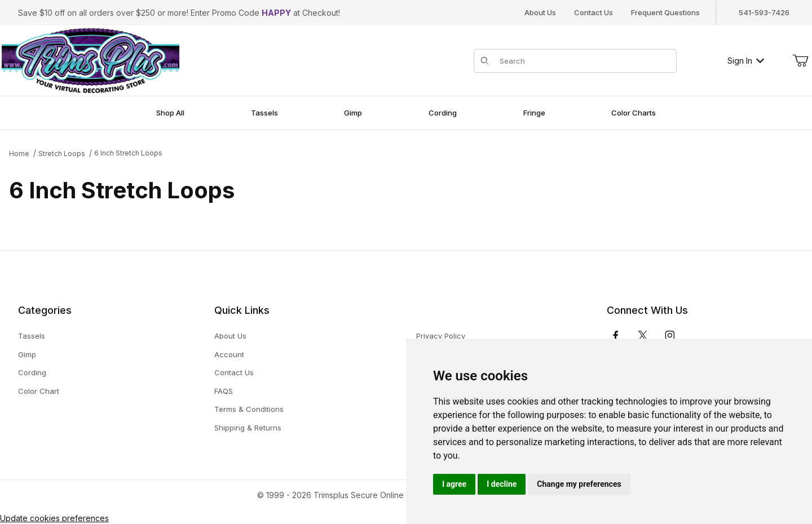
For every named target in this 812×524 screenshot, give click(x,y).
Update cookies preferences (54, 518)
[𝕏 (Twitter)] (643, 335)
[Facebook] (616, 335)
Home (19, 154)
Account (229, 354)
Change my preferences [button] (579, 484)
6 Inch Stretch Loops (128, 153)
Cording (32, 372)
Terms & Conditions (249, 409)
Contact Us (593, 12)
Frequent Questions (665, 12)
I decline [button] (502, 484)
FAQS (224, 391)
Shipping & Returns (248, 428)
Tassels (32, 336)
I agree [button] (454, 484)
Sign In (746, 61)
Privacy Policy (441, 336)
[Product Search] (584, 61)
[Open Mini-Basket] (800, 61)
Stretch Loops (62, 154)
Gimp (27, 354)
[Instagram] (670, 335)
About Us (540, 12)
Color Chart (39, 391)
